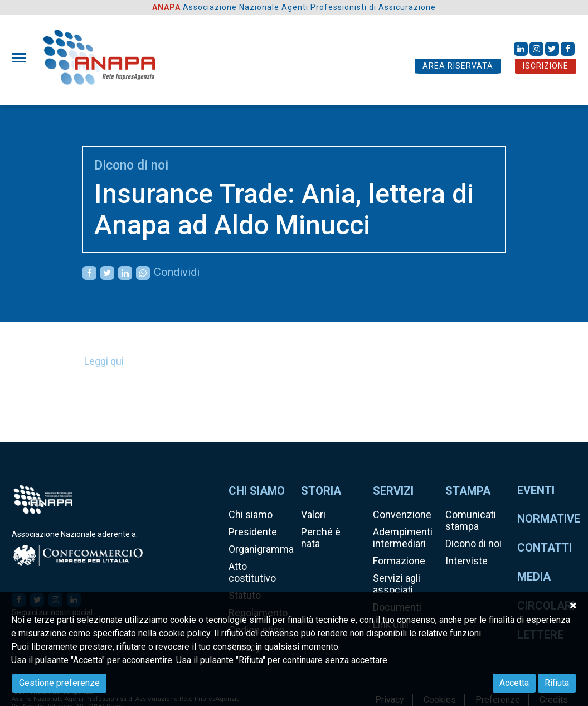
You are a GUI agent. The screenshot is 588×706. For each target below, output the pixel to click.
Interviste (466, 561)
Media (534, 577)
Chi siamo (251, 514)
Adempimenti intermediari (403, 538)
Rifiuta (557, 683)
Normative (549, 519)
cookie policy (184, 633)
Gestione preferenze (59, 683)
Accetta (514, 683)
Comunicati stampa (471, 520)
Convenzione (402, 514)
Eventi (536, 490)
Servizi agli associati (397, 584)
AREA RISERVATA (458, 66)
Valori (313, 514)
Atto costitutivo (252, 572)
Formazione (399, 561)
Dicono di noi (131, 165)
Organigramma (261, 549)
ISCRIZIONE (546, 66)
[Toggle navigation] (22, 58)
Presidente (253, 532)
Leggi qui (104, 361)
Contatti (545, 548)
